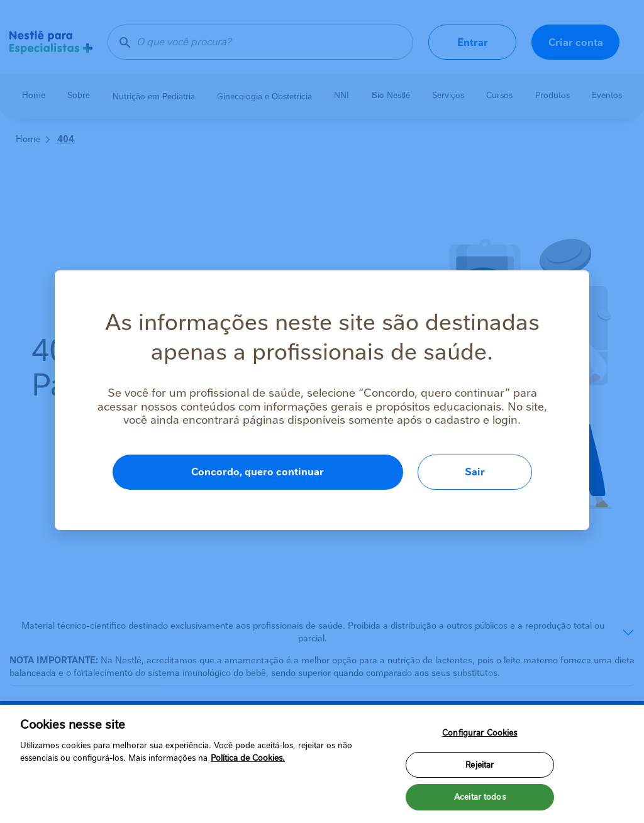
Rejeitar (480, 765)
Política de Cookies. (248, 758)
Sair (475, 472)
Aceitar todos (480, 797)
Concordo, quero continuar (258, 472)
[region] (322, 764)
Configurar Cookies (480, 733)
